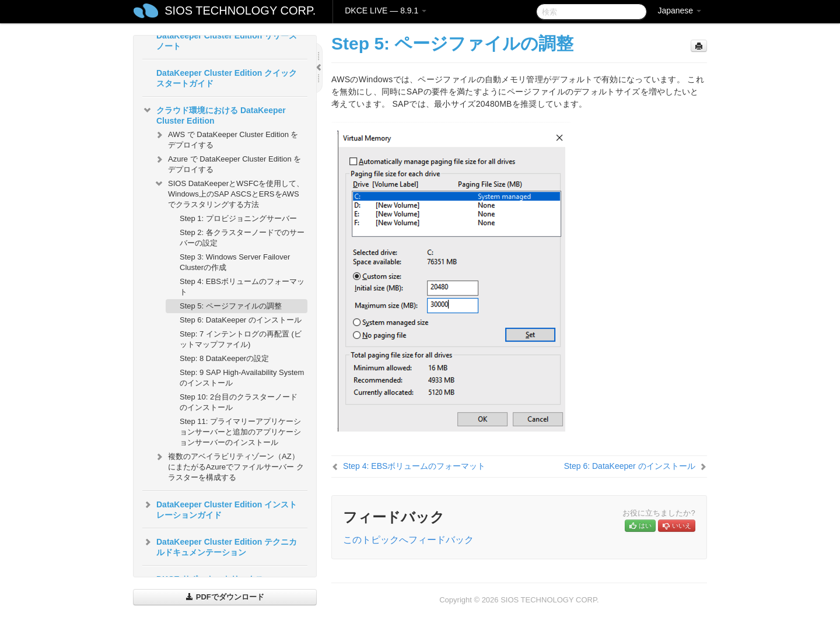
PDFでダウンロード (225, 597)
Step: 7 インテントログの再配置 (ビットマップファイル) (241, 339)
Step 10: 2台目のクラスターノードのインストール (239, 402)
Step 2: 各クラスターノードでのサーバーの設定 (242, 238)
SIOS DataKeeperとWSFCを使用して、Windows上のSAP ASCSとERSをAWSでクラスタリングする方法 (229, 193)
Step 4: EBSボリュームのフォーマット (242, 287)
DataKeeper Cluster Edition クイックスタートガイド (227, 78)
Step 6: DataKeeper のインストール (241, 320)
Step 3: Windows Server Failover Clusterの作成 (235, 262)
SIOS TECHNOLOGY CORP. (240, 10)
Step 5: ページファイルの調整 (231, 306)
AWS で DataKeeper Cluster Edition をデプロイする (226, 139)
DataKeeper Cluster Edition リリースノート (227, 41)
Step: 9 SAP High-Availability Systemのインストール (242, 378)
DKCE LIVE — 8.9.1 (386, 10)
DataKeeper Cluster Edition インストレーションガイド (220, 509)
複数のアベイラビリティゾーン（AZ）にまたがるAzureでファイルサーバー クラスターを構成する (229, 466)
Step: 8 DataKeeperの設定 (224, 358)
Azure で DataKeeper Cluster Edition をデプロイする (228, 163)
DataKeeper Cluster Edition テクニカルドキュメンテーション (220, 546)
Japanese (679, 10)
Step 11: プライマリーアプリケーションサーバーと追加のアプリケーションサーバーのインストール (240, 432)
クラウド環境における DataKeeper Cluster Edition (214, 114)
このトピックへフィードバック (408, 540)
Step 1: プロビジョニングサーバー (238, 218)
